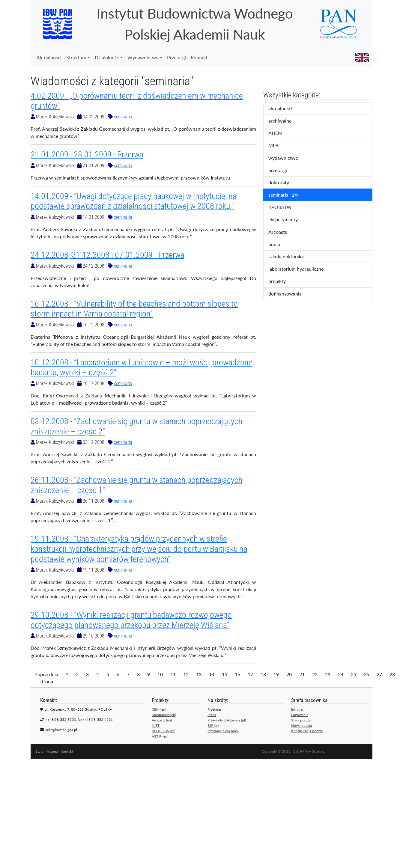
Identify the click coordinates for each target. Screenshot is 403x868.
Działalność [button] (107, 57)
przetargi (283, 171)
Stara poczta (301, 720)
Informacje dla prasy (223, 731)
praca (279, 245)
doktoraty (284, 183)
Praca (212, 715)
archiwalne (286, 121)
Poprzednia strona (46, 678)
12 (186, 674)
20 (289, 674)
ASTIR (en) (160, 736)
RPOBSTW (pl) (163, 731)
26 (366, 674)
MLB (278, 146)
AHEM (279, 133)
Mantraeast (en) (164, 715)
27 (379, 674)
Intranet (297, 709)
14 (212, 674)
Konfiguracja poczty (307, 731)
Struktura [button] (76, 57)
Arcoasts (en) (162, 720)
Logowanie (300, 715)
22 (315, 674)
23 (328, 674)
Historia (52, 751)
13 (199, 674)
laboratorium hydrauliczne (300, 269)
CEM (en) (159, 709)
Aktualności (49, 57)
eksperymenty (288, 220)
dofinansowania (289, 294)
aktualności (285, 109)
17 (250, 674)
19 (276, 674)
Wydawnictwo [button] (143, 57)
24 (341, 674)
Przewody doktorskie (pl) (227, 720)
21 (302, 674)
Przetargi (176, 57)
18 (263, 674)
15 (225, 674)
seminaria (123, 117)
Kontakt (199, 57)
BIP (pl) (213, 725)
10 (160, 674)
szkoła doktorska (290, 257)
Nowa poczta (302, 725)
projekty (281, 281)
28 (392, 674)
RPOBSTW (285, 207)
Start (39, 751)
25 (354, 674)
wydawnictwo (287, 158)
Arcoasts (283, 232)
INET (156, 725)
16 (237, 674)
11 (173, 674)
